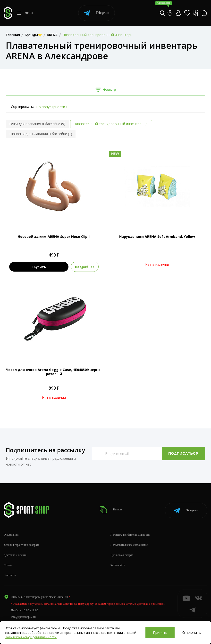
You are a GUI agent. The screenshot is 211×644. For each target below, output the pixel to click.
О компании (11, 534)
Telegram (97, 13)
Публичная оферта (122, 554)
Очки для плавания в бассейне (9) (37, 124)
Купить (39, 267)
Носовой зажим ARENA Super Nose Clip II (54, 237)
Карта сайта (118, 564)
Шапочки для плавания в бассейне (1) (41, 134)
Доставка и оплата (15, 554)
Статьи (8, 564)
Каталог (112, 509)
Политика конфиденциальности (130, 534)
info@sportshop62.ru (23, 616)
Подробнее (87, 267)
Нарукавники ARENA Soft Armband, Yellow (157, 237)
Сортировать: (22, 107)
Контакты (10, 574)
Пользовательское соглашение (129, 544)
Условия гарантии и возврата (21, 544)
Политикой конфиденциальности (31, 637)
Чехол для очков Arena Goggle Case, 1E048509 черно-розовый (54, 372)
